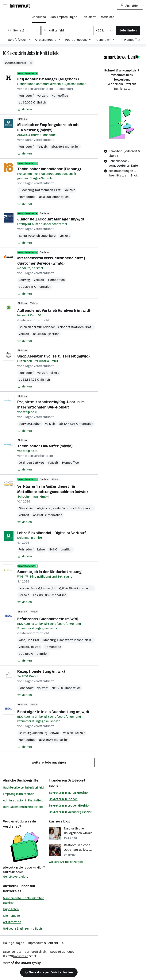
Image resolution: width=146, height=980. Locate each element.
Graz (57, 190)
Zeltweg (24, 280)
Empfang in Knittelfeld (19, 794)
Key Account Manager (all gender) (48, 79)
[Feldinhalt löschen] (37, 31)
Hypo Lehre (11, 909)
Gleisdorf (63, 327)
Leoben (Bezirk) (29, 588)
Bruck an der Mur (30, 327)
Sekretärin (17, 53)
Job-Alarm (89, 17)
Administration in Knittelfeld (23, 800)
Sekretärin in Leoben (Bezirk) (69, 806)
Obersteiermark (30, 508)
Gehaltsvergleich (15, 877)
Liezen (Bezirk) (51, 588)
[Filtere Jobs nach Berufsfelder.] (21, 40)
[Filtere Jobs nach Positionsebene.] (81, 40)
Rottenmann (44, 190)
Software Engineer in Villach (22, 929)
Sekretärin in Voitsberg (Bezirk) (71, 812)
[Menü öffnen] (5, 6)
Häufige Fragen (14, 943)
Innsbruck (81, 640)
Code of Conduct (62, 952)
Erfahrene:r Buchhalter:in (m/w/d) (48, 619)
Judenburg (26, 190)
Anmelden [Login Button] (130, 6)
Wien (22, 640)
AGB (65, 943)
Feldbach (49, 327)
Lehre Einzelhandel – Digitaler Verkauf (52, 533)
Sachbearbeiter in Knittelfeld (23, 788)
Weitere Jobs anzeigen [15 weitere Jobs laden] (49, 762)
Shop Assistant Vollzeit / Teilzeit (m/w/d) (53, 356)
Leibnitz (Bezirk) (92, 588)
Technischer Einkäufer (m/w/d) (45, 446)
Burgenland (86, 508)
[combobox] (23, 31)
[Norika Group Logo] (22, 964)
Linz (29, 640)
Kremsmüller (12, 916)
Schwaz (54, 733)
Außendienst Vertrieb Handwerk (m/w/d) (54, 310)
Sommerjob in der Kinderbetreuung (49, 572)
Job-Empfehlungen (64, 17)
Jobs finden (128, 30)
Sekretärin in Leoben (63, 799)
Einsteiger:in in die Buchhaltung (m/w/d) (53, 712)
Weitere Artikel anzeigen (66, 862)
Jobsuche (39, 17)
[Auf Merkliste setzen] (25, 109)
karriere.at (12, 891)
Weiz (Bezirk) (71, 588)
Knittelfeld (50, 53)
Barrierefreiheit (36, 952)
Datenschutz (12, 952)
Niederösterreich (65, 508)
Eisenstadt (65, 640)
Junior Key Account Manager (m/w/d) (51, 219)
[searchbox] (23, 31)
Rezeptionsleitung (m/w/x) (41, 671)
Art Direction (12, 922)
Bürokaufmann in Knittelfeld (23, 807)
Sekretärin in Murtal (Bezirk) (68, 793)
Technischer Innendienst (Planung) (49, 169)
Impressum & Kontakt (43, 943)
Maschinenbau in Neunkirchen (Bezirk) (24, 900)
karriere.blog (60, 821)
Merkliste (108, 17)
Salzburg (25, 733)
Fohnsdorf (26, 96)
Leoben (36, 424)
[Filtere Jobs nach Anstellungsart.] (50, 40)
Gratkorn (77, 327)
